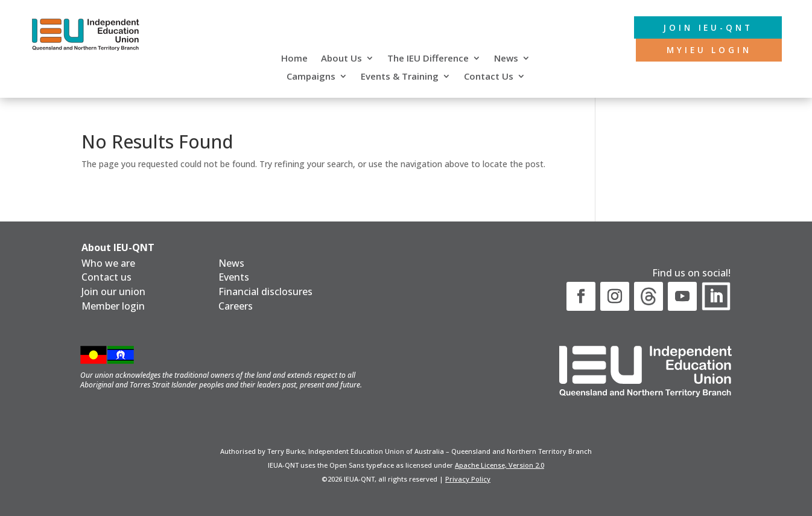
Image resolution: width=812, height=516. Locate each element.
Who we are (108, 263)
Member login (113, 306)
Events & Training (400, 77)
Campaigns (311, 77)
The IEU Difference (428, 59)
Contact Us (489, 77)
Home (294, 59)
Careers (236, 306)
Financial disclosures (265, 291)
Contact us (106, 277)
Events (234, 277)
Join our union (113, 291)
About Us (341, 59)
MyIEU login (707, 50)
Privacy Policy (468, 479)
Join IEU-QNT (705, 27)
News (506, 59)
